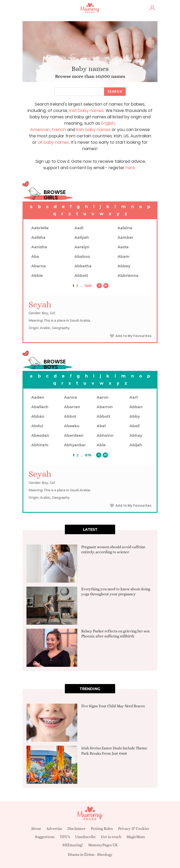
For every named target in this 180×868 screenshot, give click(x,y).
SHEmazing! (73, 845)
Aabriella (40, 228)
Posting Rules (102, 829)
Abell (134, 426)
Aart (134, 397)
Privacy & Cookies (134, 829)
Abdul (37, 426)
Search (115, 91)
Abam (123, 257)
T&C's (65, 837)
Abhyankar (75, 445)
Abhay (136, 435)
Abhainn (105, 435)
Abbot (70, 416)
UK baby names (53, 142)
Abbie (37, 276)
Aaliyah (82, 237)
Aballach (40, 407)
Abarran (72, 407)
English (108, 123)
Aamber (125, 237)
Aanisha (39, 247)
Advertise (54, 829)
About (36, 829)
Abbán (38, 416)
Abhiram (40, 445)
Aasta (123, 247)
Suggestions (45, 837)
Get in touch (111, 837)
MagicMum (136, 837)
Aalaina (125, 228)
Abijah (136, 445)
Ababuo (82, 257)
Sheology (105, 854)
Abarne (39, 266)
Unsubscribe (85, 837)
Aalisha (38, 237)
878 (88, 455)
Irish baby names (87, 111)
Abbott (81, 276)
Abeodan (40, 435)
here (130, 168)
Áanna (71, 397)
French (59, 130)
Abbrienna (128, 276)
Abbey (124, 266)
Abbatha (83, 266)
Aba (35, 257)
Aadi (79, 228)
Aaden (38, 397)
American (40, 130)
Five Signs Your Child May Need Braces (113, 706)
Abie (101, 445)
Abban (136, 407)
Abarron (105, 407)
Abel (101, 426)
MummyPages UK (103, 845)
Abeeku (72, 426)
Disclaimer (76, 829)
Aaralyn (82, 247)
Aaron (103, 397)
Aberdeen (74, 435)
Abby (135, 416)
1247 (88, 286)
